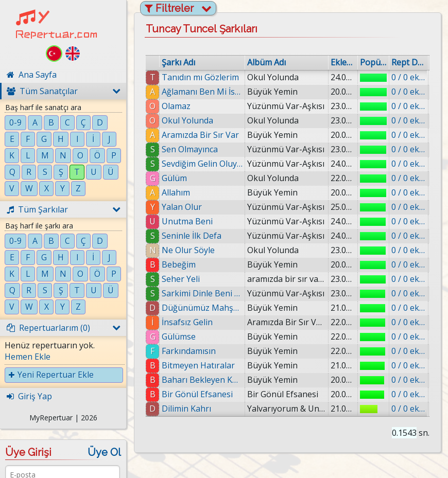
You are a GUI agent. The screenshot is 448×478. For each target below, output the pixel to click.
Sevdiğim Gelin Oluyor (202, 164)
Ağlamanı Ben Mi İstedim (202, 92)
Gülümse (179, 337)
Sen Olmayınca (190, 149)
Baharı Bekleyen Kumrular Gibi (202, 380)
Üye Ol (104, 452)
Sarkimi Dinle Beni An (202, 293)
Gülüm (174, 178)
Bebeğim (179, 264)
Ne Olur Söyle (188, 250)
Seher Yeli (181, 279)
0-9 (15, 122)
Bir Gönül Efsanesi (197, 394)
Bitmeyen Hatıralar (198, 365)
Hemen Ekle (28, 357)
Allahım (176, 192)
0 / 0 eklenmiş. (409, 77)
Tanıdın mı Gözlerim (200, 77)
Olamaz (176, 106)
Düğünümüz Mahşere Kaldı (202, 308)
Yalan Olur (182, 207)
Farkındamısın (189, 351)
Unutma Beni (187, 221)
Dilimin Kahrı (186, 409)
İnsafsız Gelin (187, 322)
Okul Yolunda (187, 120)
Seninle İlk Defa (192, 236)
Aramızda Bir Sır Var (200, 135)
